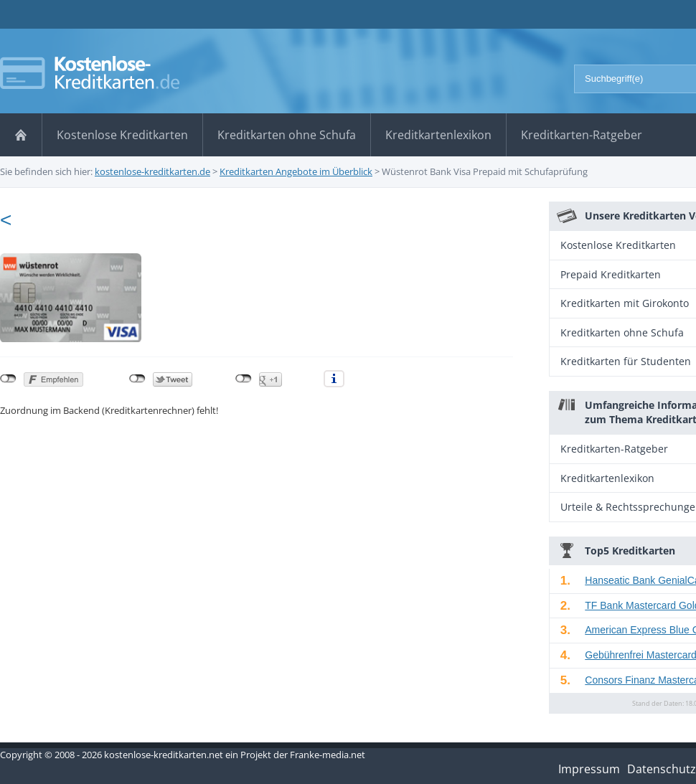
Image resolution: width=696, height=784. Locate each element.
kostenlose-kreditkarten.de (152, 171)
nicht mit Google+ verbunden (244, 379)
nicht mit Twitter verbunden (137, 379)
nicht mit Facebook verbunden (8, 379)
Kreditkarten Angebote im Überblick (296, 171)
